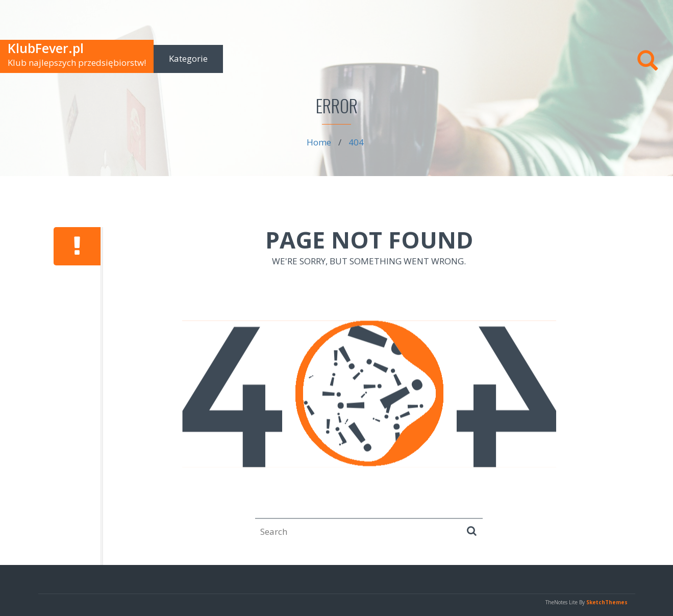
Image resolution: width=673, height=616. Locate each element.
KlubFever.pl (46, 48)
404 (356, 142)
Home (319, 142)
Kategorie (188, 58)
